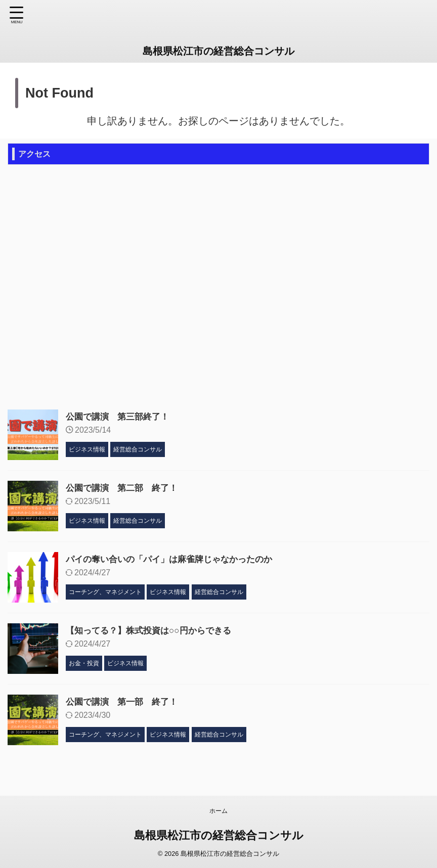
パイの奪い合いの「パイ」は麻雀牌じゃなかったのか (175, 559)
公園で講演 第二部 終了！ (125, 488)
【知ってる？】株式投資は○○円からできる (153, 630)
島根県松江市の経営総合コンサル (219, 51)
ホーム (219, 811)
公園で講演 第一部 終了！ (125, 702)
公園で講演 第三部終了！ (120, 417)
